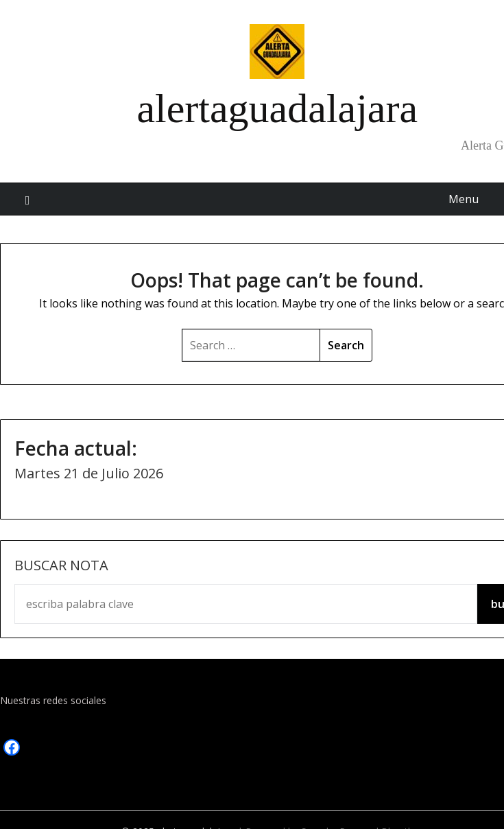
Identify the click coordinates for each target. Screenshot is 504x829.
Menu (464, 199)
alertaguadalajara (277, 108)
